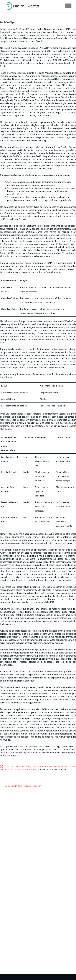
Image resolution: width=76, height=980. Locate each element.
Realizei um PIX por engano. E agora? (20, 786)
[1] (6, 219)
